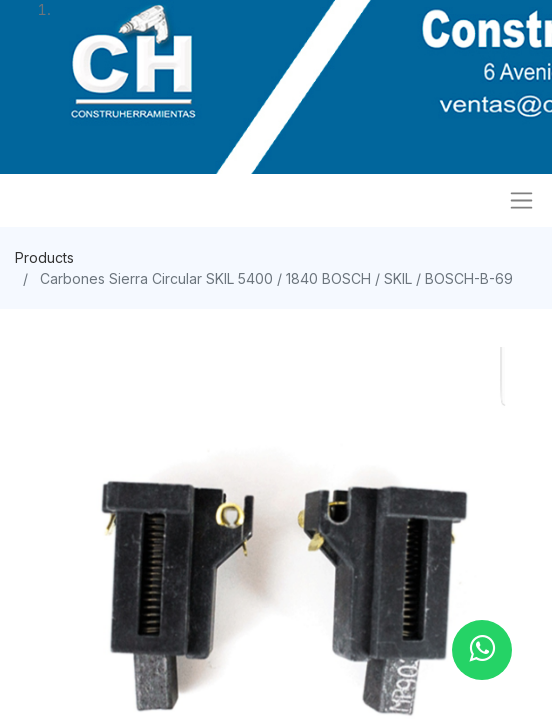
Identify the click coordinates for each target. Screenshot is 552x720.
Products (44, 257)
